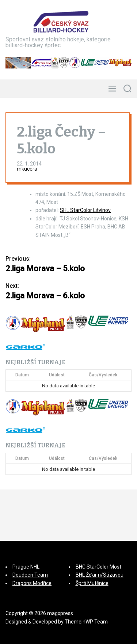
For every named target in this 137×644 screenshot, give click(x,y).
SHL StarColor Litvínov (85, 210)
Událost (57, 375)
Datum (22, 375)
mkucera (27, 169)
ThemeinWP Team (86, 622)
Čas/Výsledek (103, 375)
